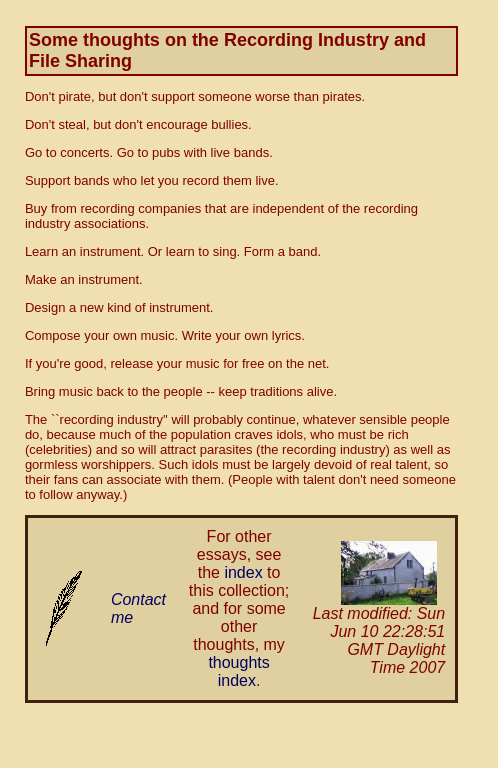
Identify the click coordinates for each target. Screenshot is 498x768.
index (243, 572)
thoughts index (238, 671)
